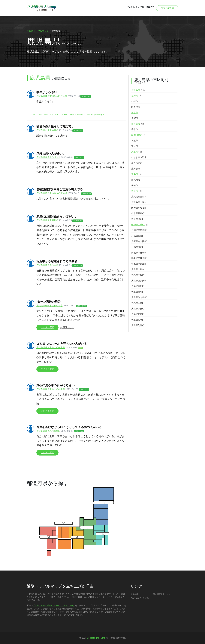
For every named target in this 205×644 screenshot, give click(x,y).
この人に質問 (47, 328)
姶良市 (137, 192)
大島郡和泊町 (138, 315)
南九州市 (136, 180)
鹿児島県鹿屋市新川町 (47, 221)
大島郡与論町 (138, 326)
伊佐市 (135, 186)
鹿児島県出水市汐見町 (47, 131)
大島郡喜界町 (138, 292)
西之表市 (138, 124)
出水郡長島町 (138, 214)
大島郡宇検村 (138, 276)
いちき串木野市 (139, 158)
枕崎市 (135, 102)
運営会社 (134, 595)
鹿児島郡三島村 (139, 197)
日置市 (135, 141)
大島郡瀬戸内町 (139, 281)
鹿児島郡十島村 (139, 203)
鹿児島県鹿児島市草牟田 (48, 431)
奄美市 (136, 175)
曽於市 (135, 147)
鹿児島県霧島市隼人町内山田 (51, 348)
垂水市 (135, 130)
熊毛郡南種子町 (139, 259)
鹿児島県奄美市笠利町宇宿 (50, 306)
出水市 (136, 113)
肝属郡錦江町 (138, 236)
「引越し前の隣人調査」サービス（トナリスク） (54, 606)
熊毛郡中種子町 (139, 253)
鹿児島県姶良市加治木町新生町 (52, 97)
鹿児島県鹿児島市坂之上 (48, 158)
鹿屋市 (136, 96)
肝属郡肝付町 (138, 248)
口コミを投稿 (167, 8)
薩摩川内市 (139, 136)
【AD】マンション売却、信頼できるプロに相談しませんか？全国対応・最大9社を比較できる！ (68, 115)
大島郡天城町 (138, 304)
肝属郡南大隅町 (139, 242)
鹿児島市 (138, 91)
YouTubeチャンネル (140, 599)
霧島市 (137, 152)
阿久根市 (136, 108)
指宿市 (135, 119)
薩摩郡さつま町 (139, 208)
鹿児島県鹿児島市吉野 (47, 266)
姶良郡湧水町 (138, 220)
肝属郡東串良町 (139, 231)
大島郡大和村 (138, 270)
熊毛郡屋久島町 (139, 264)
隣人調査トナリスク (162, 595)
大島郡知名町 (138, 320)
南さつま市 (137, 164)
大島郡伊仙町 (138, 309)
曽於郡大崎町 (140, 225)
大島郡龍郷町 (138, 287)
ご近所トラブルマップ (38, 31)
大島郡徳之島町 (139, 298)
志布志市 (136, 169)
